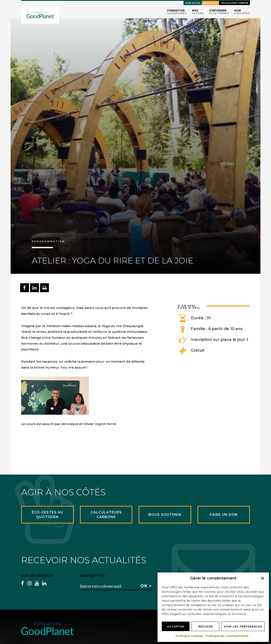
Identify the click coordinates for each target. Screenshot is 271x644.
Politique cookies (190, 636)
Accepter (176, 626)
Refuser (206, 626)
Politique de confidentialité (227, 636)
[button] (263, 578)
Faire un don (193, 3)
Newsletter (210, 3)
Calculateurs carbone (234, 3)
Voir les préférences (243, 626)
